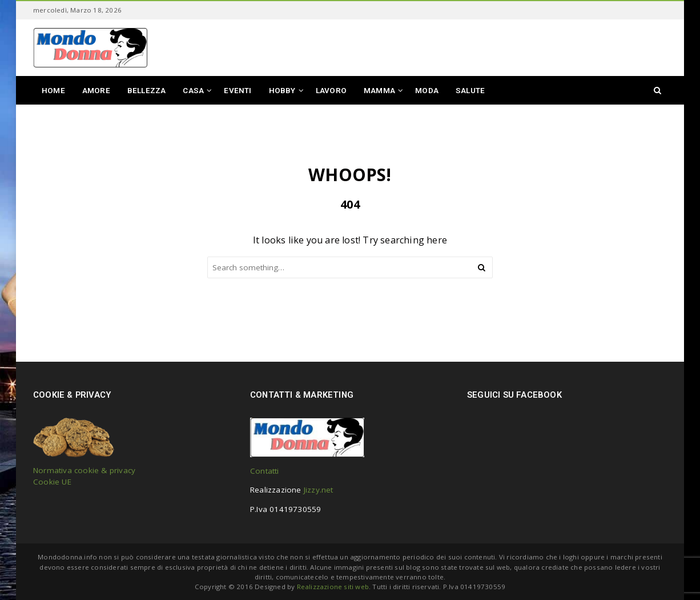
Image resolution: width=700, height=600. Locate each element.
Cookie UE (52, 482)
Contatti (265, 471)
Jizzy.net (319, 490)
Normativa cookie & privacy (84, 470)
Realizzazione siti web (333, 587)
